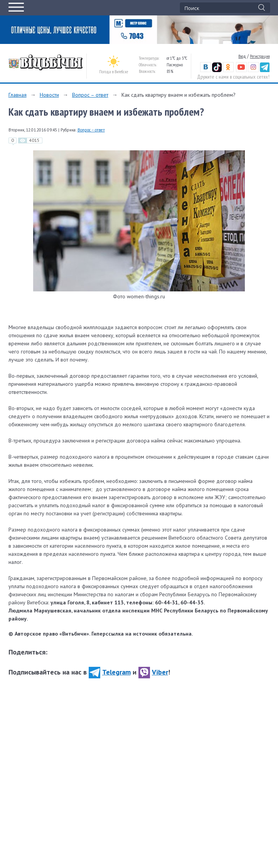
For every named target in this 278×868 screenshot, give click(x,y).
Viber (153, 672)
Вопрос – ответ (90, 95)
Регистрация (260, 56)
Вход (242, 56)
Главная (18, 95)
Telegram (110, 672)
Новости (49, 95)
